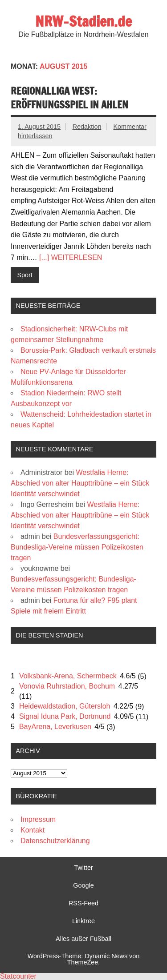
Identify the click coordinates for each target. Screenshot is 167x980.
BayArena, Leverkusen (55, 727)
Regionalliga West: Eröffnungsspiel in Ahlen (69, 98)
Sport (24, 275)
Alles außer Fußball (83, 939)
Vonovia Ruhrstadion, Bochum (67, 686)
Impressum (38, 819)
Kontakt (33, 830)
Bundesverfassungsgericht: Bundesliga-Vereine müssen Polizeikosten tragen (77, 547)
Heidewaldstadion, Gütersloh (65, 706)
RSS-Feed (83, 903)
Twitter (83, 868)
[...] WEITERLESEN (71, 257)
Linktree (83, 921)
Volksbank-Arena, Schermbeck (68, 676)
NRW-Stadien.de (83, 21)
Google (83, 885)
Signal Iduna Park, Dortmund (65, 716)
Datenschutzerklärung (55, 841)
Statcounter (18, 976)
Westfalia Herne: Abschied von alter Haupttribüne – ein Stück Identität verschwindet (80, 483)
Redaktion (87, 127)
